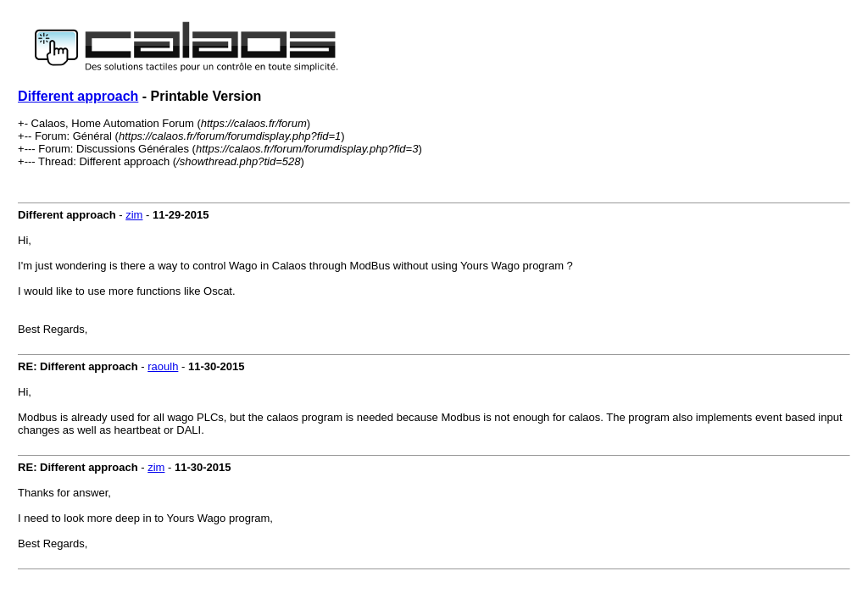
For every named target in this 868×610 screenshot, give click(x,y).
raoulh (163, 366)
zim (134, 215)
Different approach (78, 96)
